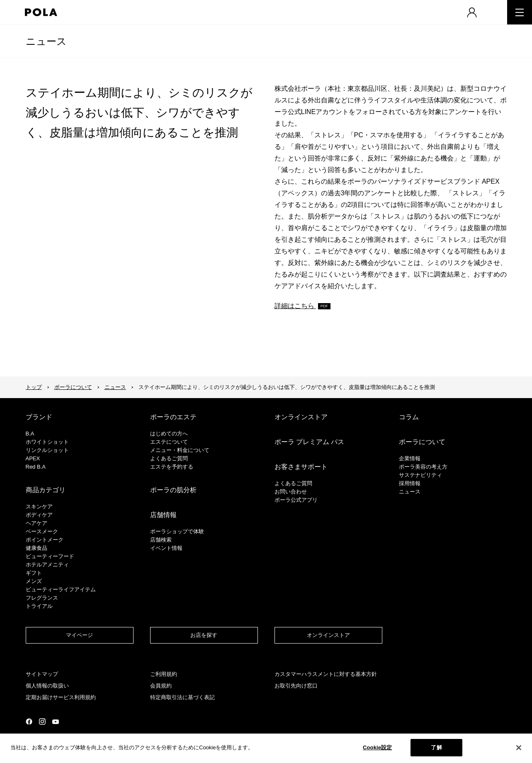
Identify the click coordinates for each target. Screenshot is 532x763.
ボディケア (39, 515)
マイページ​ (79, 635)
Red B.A (36, 467)
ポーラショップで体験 (177, 531)
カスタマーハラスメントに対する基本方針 (326, 674)
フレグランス (42, 598)
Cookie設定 (377, 749)
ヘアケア (36, 523)
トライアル (39, 606)
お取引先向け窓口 (296, 686)
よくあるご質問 (169, 458)
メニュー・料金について (180, 450)
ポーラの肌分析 (173, 490)
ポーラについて (73, 387)
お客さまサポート (301, 467)
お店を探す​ (204, 635)
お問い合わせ (291, 492)
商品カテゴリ (46, 490)
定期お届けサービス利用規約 (61, 697)
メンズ (34, 581)
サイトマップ (42, 674)
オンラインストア (301, 417)
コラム (409, 417)
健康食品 (36, 548)
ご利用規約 (164, 674)
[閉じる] (519, 749)
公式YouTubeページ (56, 722)
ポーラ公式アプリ (296, 500)
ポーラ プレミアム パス (310, 442)
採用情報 (410, 483)
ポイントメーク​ (45, 540)
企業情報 (410, 458)
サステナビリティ (420, 475)
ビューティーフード (50, 556)
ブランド (39, 417)
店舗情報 (163, 515)
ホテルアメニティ (47, 565)
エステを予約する (172, 467)
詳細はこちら (295, 306)
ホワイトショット (47, 442)
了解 (436, 749)
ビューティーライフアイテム (61, 589)
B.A (30, 434)
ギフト (34, 573)
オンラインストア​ (328, 635)
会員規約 (161, 686)
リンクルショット (47, 450)
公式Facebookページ (29, 722)
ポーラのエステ (173, 417)
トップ (34, 387)
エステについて (169, 442)
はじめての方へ (169, 434)
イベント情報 (166, 548)
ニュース (46, 41)
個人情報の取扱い (47, 686)
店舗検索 (161, 540)
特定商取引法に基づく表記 (182, 697)
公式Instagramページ (42, 722)
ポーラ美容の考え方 (423, 467)
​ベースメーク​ (42, 531)
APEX (33, 458)
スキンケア (39, 507)
